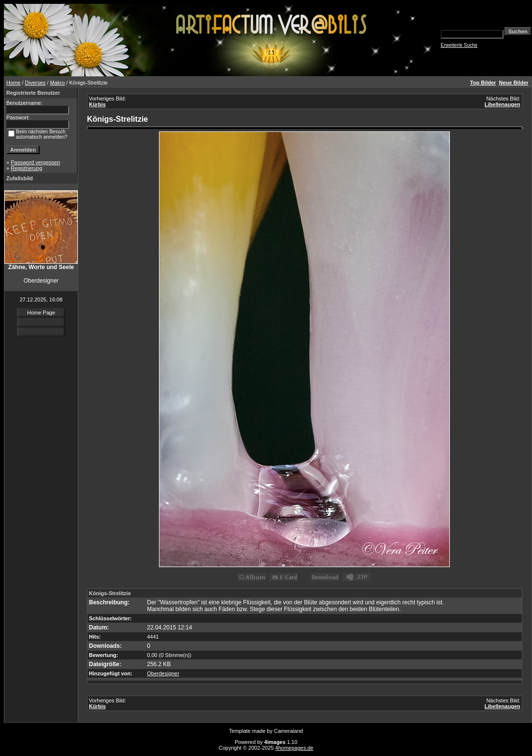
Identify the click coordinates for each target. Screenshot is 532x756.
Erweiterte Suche (459, 45)
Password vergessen (35, 162)
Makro (57, 83)
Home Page (41, 313)
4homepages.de (295, 748)
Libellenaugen (503, 104)
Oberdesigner (163, 673)
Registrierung (26, 168)
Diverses (36, 83)
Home (13, 83)
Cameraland (288, 731)
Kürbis (97, 104)
